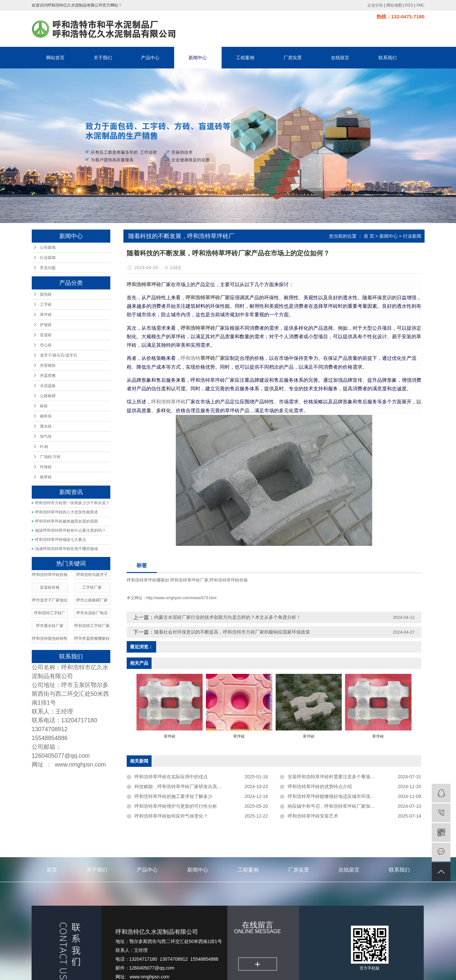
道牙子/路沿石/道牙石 (59, 355)
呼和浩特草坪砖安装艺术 (313, 816)
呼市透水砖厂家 (50, 626)
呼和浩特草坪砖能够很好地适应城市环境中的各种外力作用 (347, 796)
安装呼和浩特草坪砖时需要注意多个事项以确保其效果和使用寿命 (354, 777)
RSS (409, 5)
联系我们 (388, 58)
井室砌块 (48, 365)
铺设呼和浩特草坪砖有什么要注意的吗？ (70, 530)
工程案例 (245, 58)
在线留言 (340, 58)
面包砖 (46, 294)
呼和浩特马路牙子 (92, 575)
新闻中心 (198, 58)
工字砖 (46, 305)
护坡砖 (46, 325)
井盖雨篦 (48, 376)
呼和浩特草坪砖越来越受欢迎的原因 (66, 521)
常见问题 (48, 268)
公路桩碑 (48, 396)
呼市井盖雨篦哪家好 (92, 638)
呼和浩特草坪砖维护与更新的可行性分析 (176, 806)
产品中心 (150, 58)
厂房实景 (293, 58)
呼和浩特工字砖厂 (50, 613)
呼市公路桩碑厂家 (92, 600)
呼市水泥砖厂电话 (92, 613)
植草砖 (46, 477)
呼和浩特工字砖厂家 (92, 626)
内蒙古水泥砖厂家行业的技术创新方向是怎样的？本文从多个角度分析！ (228, 617)
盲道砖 (46, 335)
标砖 (44, 406)
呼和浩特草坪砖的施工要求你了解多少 (173, 796)
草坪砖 (46, 315)
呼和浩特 (191, 358)
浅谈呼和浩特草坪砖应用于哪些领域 (66, 549)
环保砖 (46, 467)
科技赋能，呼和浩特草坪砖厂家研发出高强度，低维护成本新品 (199, 786)
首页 (52, 870)
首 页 (369, 236)
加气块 (46, 436)
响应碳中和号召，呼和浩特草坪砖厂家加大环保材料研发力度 (350, 806)
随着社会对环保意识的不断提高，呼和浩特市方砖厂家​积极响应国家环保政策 (232, 632)
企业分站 (375, 5)
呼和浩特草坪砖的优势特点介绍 (320, 786)
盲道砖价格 (50, 587)
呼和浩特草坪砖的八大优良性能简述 (66, 512)
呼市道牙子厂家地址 (50, 600)
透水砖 (46, 426)
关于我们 (103, 58)
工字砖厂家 (92, 587)
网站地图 (394, 5)
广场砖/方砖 (50, 457)
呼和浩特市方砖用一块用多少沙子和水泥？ (72, 503)
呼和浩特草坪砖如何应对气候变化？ (171, 816)
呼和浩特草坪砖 (168, 402)
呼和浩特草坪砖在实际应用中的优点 (171, 777)
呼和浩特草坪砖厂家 (189, 580)
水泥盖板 (48, 386)
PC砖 (44, 447)
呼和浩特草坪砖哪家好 (148, 580)
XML (420, 5)
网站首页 (55, 58)
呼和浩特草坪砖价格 (50, 575)
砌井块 (46, 416)
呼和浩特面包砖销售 (50, 638)
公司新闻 (48, 248)
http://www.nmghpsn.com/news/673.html (182, 598)
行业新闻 (48, 258)
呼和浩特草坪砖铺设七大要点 (61, 540)
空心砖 (46, 345)
